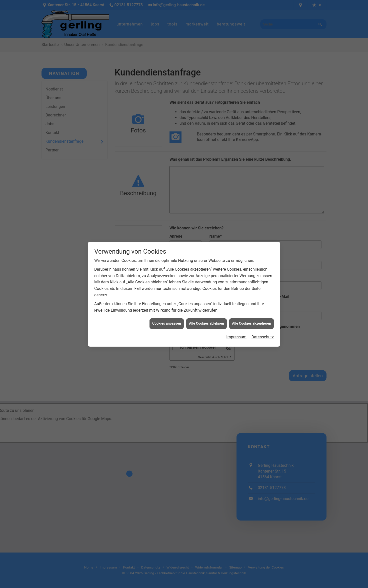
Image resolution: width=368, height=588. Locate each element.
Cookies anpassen (167, 291)
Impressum (236, 305)
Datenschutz (263, 305)
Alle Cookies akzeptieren (251, 291)
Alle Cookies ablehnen (206, 291)
